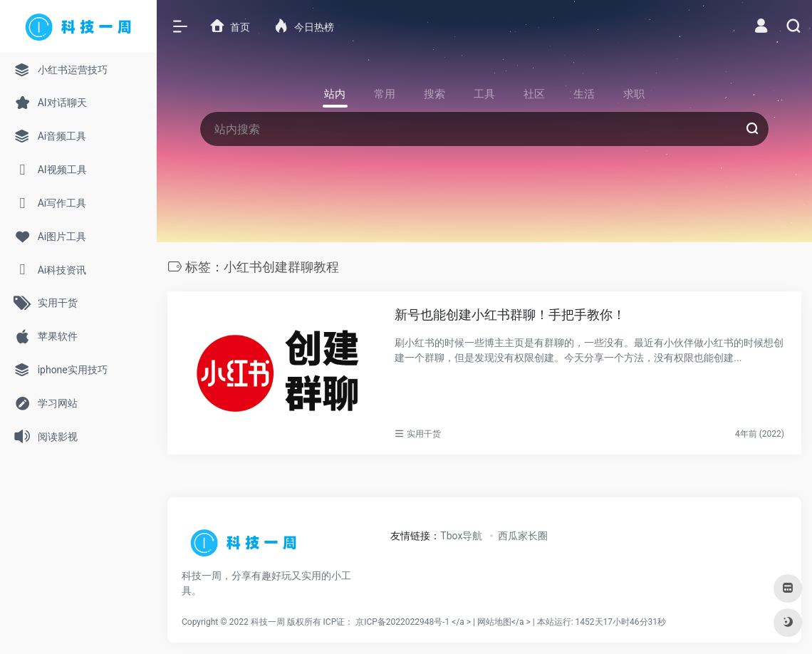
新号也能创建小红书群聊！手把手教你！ (510, 315)
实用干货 (424, 434)
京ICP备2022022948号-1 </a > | (416, 622)
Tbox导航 (461, 536)
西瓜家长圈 (523, 536)
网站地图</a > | (572, 622)
